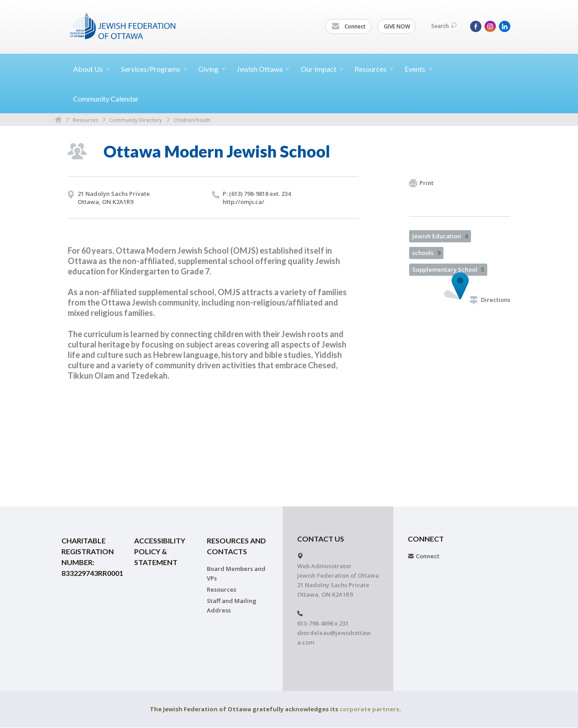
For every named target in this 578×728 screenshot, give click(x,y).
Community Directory (136, 120)
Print (421, 183)
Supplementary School (448, 269)
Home (58, 120)
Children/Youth (192, 120)
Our (322, 69)
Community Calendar (106, 99)
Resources (85, 120)
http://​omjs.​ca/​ (243, 202)
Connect (349, 27)
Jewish (263, 69)
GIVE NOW (397, 26)
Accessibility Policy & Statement (160, 551)
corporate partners (369, 709)
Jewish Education (440, 236)
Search (444, 26)
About (92, 69)
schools (426, 253)
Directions (490, 300)
